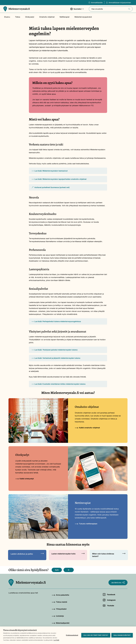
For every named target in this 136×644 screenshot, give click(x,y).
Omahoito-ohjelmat (47, 17)
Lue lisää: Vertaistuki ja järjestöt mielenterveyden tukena (56, 358)
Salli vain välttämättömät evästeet (96, 635)
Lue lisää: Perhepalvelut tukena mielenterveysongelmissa (56, 321)
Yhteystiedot (59, 609)
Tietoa (18, 17)
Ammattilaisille (96, 3)
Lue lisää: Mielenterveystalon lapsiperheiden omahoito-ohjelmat (59, 179)
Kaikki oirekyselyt (25, 479)
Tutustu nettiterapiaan (86, 524)
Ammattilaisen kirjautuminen (118, 3)
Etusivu (7, 17)
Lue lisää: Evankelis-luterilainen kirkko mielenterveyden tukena (58, 384)
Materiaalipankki (61, 623)
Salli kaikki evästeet (122, 635)
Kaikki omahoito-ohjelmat (87, 428)
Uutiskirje (58, 616)
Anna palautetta (60, 595)
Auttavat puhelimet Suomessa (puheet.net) (51, 188)
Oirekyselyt (30, 17)
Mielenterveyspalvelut (83, 17)
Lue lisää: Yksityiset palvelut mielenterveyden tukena (54, 350)
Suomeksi (77, 10)
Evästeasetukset (72, 635)
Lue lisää (56, 640)
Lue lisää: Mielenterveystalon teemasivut (50, 171)
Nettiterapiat (64, 17)
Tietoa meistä (59, 602)
